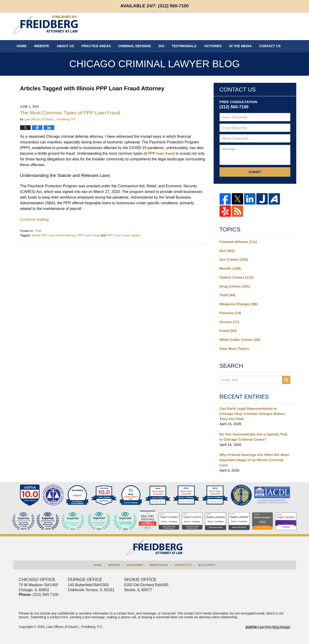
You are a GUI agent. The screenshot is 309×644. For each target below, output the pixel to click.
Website (42, 46)
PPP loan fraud (161, 153)
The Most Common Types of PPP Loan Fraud (70, 113)
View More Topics (234, 349)
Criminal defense (238, 242)
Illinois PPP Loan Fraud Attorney (54, 235)
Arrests (229, 322)
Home (22, 46)
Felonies (230, 313)
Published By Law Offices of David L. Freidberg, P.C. (266, 26)
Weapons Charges (239, 304)
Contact (270, 46)
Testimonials (184, 46)
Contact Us (183, 565)
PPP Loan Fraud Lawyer (123, 235)
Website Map (159, 565)
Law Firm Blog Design (268, 627)
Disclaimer (135, 565)
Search (286, 380)
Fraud (228, 331)
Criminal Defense (135, 46)
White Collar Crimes (240, 340)
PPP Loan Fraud (89, 235)
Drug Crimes (235, 286)
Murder (230, 268)
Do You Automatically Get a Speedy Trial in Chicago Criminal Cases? (253, 437)
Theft (38, 231)
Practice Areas (96, 46)
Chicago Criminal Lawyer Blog (45, 25)
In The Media (240, 46)
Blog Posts (207, 565)
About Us (65, 46)
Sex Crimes (234, 259)
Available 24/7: (155, 6)
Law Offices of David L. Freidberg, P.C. (75, 627)
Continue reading (34, 220)
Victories (213, 46)
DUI (161, 46)
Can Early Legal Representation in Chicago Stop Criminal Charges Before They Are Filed (252, 414)
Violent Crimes (237, 277)
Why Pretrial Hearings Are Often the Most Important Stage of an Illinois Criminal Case (254, 460)
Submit (255, 172)
